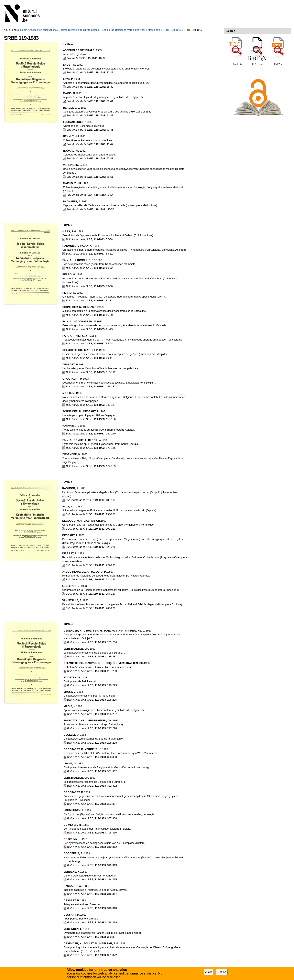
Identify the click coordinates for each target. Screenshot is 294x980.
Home (24, 30)
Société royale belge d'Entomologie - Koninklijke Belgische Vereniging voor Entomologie (110, 30)
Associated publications (43, 30)
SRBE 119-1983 (172, 30)
